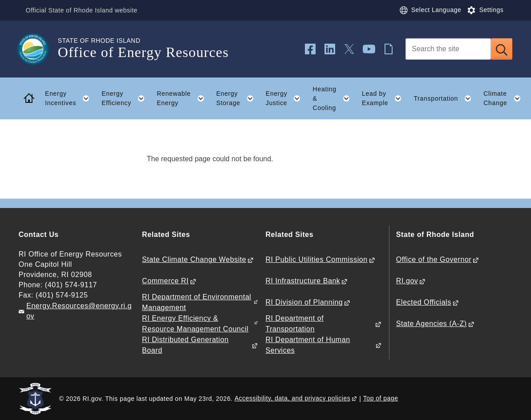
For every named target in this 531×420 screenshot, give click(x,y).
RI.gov (407, 281)
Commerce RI (165, 281)
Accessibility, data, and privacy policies (292, 398)
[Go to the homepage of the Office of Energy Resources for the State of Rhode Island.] (38, 49)
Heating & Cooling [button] (334, 98)
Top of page (381, 398)
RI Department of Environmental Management (197, 302)
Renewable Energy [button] (183, 98)
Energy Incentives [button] (70, 98)
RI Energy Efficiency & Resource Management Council (195, 323)
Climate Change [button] (505, 98)
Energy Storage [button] (238, 98)
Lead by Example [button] (385, 98)
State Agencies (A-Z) (432, 324)
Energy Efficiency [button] (126, 98)
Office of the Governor (434, 259)
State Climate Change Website (194, 259)
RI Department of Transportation (294, 323)
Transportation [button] (446, 98)
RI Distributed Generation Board (185, 345)
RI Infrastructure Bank (303, 281)
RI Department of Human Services (308, 345)
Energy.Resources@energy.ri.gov (79, 311)
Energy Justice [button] (286, 98)
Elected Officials (424, 302)
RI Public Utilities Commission (316, 259)
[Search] (448, 49)
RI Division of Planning (304, 302)
